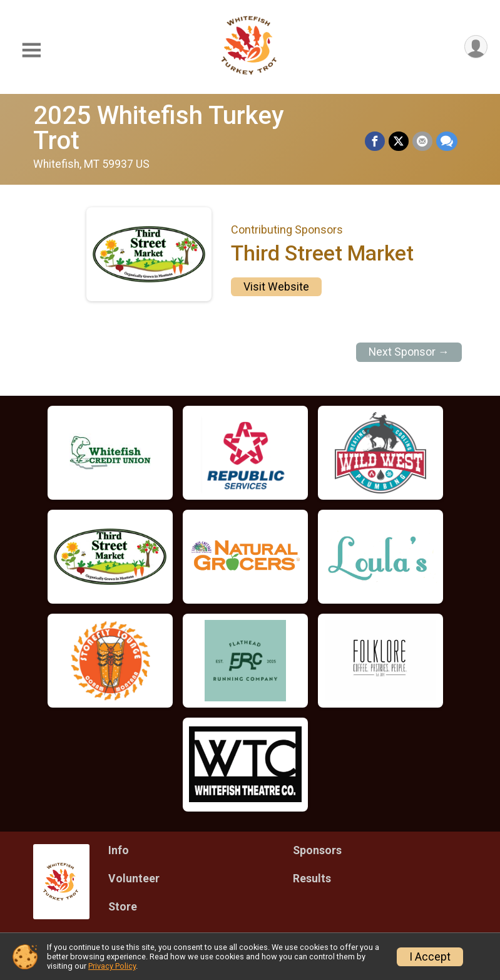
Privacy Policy (112, 966)
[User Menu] (476, 47)
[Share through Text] (447, 142)
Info (119, 850)
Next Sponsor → (409, 352)
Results (312, 879)
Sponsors (317, 850)
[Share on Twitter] (399, 142)
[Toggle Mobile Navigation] (31, 50)
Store (123, 907)
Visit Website (276, 287)
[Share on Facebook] (375, 142)
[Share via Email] (422, 142)
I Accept (430, 957)
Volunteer (134, 879)
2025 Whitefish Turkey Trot (159, 128)
